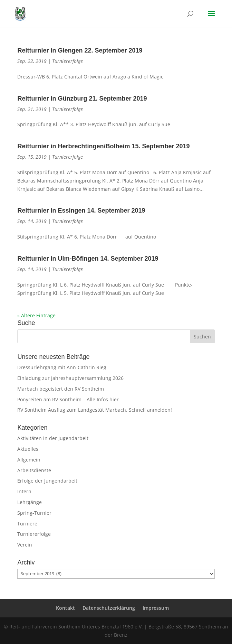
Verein (25, 545)
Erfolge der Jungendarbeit (47, 481)
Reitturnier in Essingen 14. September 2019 (81, 211)
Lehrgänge (30, 502)
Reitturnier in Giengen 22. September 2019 (80, 50)
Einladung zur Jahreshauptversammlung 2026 (70, 378)
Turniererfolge (67, 61)
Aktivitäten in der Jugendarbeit (53, 438)
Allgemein (29, 460)
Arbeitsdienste (34, 470)
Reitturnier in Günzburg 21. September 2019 (82, 99)
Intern (24, 491)
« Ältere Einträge (36, 315)
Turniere (27, 524)
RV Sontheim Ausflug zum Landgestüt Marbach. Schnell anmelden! (95, 410)
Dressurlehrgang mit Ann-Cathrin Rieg (62, 367)
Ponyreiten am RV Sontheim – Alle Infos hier (68, 399)
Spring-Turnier (34, 513)
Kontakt (65, 608)
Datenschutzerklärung (109, 608)
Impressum (156, 608)
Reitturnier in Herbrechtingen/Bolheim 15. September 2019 (103, 146)
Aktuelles (28, 449)
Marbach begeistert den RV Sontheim (61, 389)
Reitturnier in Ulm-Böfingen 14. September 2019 (88, 259)
